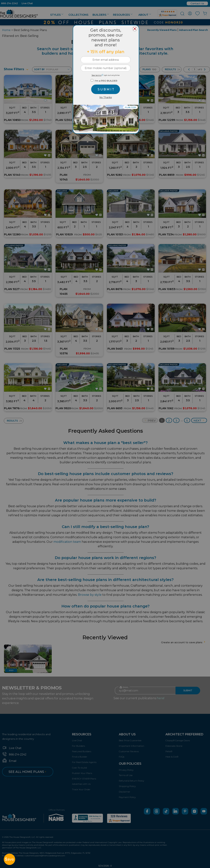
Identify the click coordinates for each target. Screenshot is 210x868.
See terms (97, 75)
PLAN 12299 (130, 107)
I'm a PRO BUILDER (106, 81)
